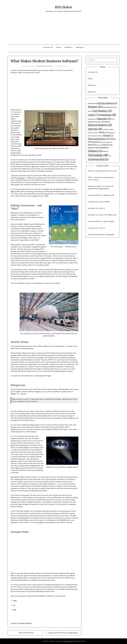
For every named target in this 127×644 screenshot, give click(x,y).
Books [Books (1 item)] (115, 107)
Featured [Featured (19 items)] (104, 119)
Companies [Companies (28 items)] (107, 115)
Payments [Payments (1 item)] (100, 136)
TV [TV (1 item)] (110, 156)
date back (21, 178)
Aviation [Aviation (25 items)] (95, 107)
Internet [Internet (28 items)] (95, 129)
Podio (15, 601)
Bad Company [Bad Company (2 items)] (107, 107)
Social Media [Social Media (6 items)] (102, 147)
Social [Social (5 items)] (105, 145)
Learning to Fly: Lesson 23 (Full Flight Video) (102, 215)
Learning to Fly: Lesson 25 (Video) (99, 202)
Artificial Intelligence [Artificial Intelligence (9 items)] (107, 103)
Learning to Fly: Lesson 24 (96, 208)
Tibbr (15, 610)
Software (30, 623)
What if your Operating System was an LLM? (102, 171)
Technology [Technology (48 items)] (98, 155)
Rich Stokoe (63, 7)
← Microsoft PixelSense (25, 633)
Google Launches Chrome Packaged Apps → (64, 633)
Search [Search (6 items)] (92, 145)
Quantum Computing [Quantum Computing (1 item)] (106, 142)
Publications (69, 47)
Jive (14, 605)
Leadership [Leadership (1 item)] (106, 129)
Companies (22, 623)
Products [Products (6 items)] (95, 142)
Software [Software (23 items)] (95, 151)
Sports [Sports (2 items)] (105, 151)
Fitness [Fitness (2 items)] (99, 122)
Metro (13, 191)
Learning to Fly (48, 47)
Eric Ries (40, 522)
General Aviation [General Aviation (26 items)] (100, 125)
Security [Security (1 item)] (99, 145)
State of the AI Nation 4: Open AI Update (101, 221)
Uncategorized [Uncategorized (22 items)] (98, 159)
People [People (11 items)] (108, 135)
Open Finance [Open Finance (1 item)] (92, 136)
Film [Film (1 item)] (113, 119)
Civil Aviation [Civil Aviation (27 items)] (102, 111)
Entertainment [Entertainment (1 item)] (92, 119)
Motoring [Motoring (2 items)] (111, 132)
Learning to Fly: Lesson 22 (96, 228)
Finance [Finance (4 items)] (92, 122)
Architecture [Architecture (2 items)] (92, 103)
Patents (59, 47)
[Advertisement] (63, 30)
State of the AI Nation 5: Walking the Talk (101, 195)
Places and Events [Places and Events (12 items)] (99, 139)
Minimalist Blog (68, 641)
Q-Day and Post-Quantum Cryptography (101, 234)
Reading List (80, 47)
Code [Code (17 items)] (93, 115)
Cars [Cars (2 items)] (90, 111)
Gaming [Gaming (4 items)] (106, 122)
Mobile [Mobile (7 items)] (103, 132)
